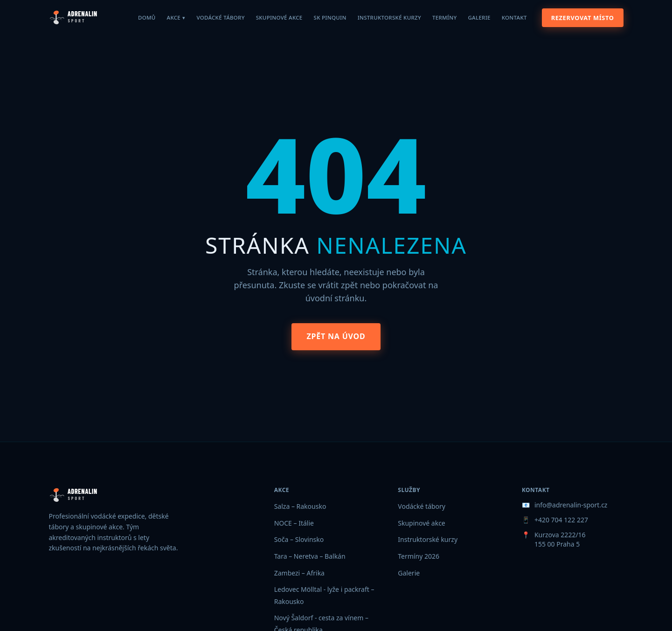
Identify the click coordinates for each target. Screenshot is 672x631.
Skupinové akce (279, 17)
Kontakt (514, 17)
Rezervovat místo (583, 18)
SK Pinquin (330, 17)
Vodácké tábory (220, 17)
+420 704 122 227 (561, 520)
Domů (147, 17)
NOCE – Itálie (294, 523)
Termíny (445, 17)
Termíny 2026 (419, 556)
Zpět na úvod (336, 336)
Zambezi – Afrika (299, 573)
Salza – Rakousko (300, 506)
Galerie (479, 17)
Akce (176, 18)
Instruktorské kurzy (389, 17)
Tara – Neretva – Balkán (310, 556)
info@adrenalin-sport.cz (571, 505)
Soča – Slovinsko (299, 539)
